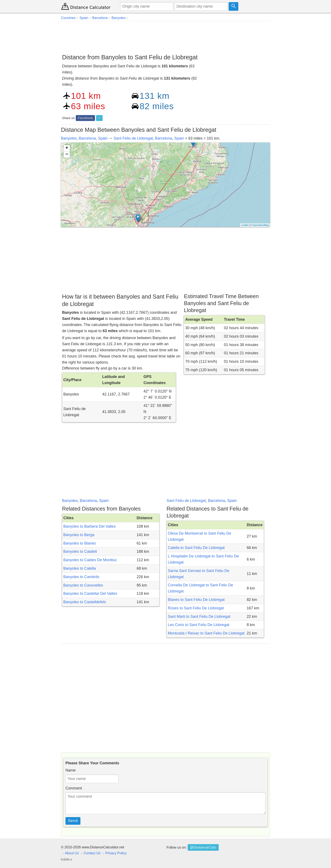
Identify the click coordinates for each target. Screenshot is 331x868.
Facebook (85, 118)
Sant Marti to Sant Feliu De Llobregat (199, 617)
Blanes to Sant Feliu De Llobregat (196, 600)
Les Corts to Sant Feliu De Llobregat (199, 625)
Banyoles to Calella (80, 568)
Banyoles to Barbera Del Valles (90, 526)
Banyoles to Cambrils (81, 577)
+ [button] (67, 148)
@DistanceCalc (203, 847)
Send (73, 821)
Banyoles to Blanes (80, 543)
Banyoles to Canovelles (83, 585)
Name (71, 770)
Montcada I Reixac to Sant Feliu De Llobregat (206, 633)
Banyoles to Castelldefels (85, 602)
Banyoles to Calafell (80, 551)
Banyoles (69, 138)
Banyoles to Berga (79, 535)
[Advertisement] (165, 36)
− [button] (67, 155)
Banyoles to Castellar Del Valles (90, 594)
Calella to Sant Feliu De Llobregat (196, 548)
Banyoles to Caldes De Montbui (90, 560)
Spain (103, 138)
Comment (74, 788)
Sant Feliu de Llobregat (133, 138)
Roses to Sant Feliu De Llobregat (196, 608)
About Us (72, 853)
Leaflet (245, 225)
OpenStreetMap (261, 225)
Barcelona (87, 138)
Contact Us (92, 853)
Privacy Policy (116, 853)
